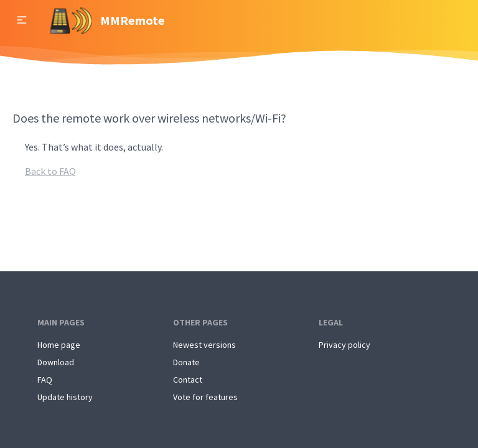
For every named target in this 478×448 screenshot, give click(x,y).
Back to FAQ (50, 171)
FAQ (45, 380)
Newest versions (204, 345)
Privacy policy (344, 345)
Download (56, 362)
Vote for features (205, 397)
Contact (188, 380)
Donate (186, 362)
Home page (59, 345)
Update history (65, 397)
